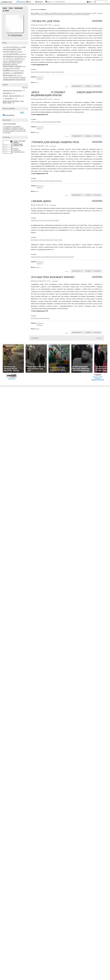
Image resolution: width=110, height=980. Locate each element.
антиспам (19, 56)
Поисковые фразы (19, 152)
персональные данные (17, 71)
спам (11, 73)
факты (23, 77)
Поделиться (97, 86)
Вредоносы (53, 14)
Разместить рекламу (98, 380)
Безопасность (75, 14)
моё (4, 69)
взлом (17, 59)
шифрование (9, 79)
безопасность (10, 59)
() (82, 86)
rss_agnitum (17, 126)
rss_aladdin (6, 128)
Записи (5, 8)
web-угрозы (18, 52)
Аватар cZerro (14, 24)
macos (20, 47)
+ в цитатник (56, 25)
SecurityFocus (7, 93)
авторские (13, 54)
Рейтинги (40, 2)
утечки (11, 77)
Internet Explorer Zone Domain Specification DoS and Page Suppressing (52, 257)
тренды (5, 77)
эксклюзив (21, 80)
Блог (68, 14)
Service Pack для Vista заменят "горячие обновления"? (48, 72)
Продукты (76, 13)
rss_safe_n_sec (21, 129)
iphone (16, 47)
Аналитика (85, 14)
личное (19, 62)
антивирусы (9, 56)
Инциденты (91, 13)
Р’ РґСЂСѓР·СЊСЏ (16, 35)
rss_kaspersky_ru (8, 126)
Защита (99, 13)
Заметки (33, 14)
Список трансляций (9, 124)
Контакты (98, 378)
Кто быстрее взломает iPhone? (40, 318)
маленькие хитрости (10, 64)
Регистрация (22, 2)
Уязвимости (40, 79)
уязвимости (17, 78)
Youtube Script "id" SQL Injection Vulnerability (45, 220)
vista (12, 52)
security (6, 52)
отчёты (17, 68)
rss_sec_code (21, 131)
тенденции (19, 75)
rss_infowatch (14, 128)
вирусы (23, 59)
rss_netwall (6, 129)
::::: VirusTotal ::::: (9, 98)
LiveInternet (7, 2)
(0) (24, 91)
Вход (30, 2)
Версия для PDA (98, 377)
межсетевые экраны (12, 66)
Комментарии (19, 8)
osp (24, 47)
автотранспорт (22, 54)
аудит (25, 57)
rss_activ (5, 131)
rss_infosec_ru (13, 131)
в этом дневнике (9, 115)
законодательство (16, 61)
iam (11, 47)
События (59, 13)
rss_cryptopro (7, 133)
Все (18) (25, 87)
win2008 (5, 54)
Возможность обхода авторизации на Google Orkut (47, 240)
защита (5, 62)
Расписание (67, 13)
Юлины (51, 13)
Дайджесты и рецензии (43, 14)
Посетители (17, 150)
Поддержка (88, 2)
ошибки (6, 70)
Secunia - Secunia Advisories (12, 96)
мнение (24, 66)
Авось (49, 2)
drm (8, 47)
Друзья (11, 8)
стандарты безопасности (13, 74)
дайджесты (6, 61)
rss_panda (13, 129)
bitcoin (4, 47)
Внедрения (61, 14)
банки (4, 59)
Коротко (84, 13)
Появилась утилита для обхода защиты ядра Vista (46, 181)
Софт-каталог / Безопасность (12, 91)
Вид (91, 2)
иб (9, 63)
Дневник (97, 21)
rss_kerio (21, 128)
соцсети (6, 73)
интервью (13, 62)
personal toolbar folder (12, 49)
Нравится (89, 86)
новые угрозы (10, 68)
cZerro (4, 11)
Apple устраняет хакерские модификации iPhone (46, 122)
